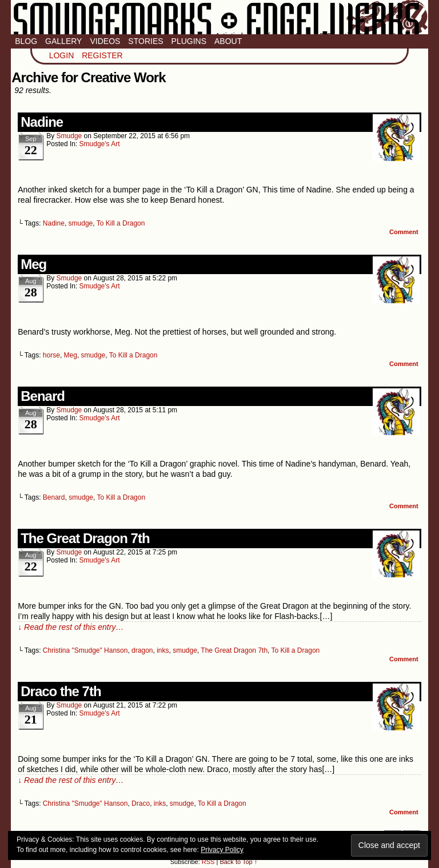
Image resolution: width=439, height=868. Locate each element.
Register (102, 55)
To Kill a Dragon (121, 223)
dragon (142, 650)
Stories (145, 41)
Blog (26, 41)
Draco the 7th (61, 691)
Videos (105, 41)
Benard (43, 396)
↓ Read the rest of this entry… (71, 627)
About (228, 41)
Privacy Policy (222, 850)
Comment (404, 232)
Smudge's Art (100, 144)
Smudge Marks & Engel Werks (219, 17)
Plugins (189, 41)
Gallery (63, 41)
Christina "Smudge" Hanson (85, 650)
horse (51, 355)
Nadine (42, 122)
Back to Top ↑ (238, 862)
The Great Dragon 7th (85, 538)
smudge (69, 136)
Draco (141, 803)
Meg (33, 264)
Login (62, 55)
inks (163, 650)
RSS (208, 862)
